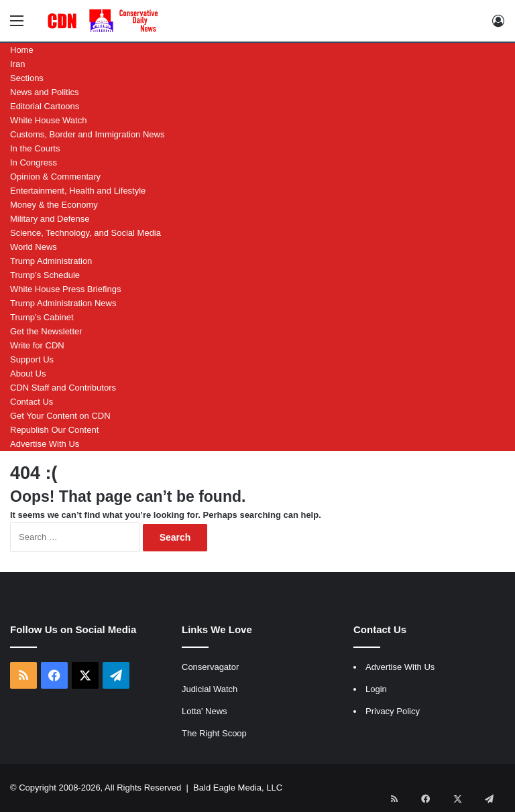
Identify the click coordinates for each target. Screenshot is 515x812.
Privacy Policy (393, 711)
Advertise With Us (45, 444)
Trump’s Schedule (45, 275)
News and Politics (45, 92)
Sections (27, 78)
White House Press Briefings (65, 289)
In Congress (34, 162)
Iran (17, 64)
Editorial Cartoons (45, 106)
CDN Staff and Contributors (63, 388)
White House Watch (48, 120)
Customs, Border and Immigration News (87, 134)
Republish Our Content (54, 430)
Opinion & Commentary (55, 177)
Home (22, 50)
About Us (28, 374)
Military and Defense (50, 219)
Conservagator (210, 667)
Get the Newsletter (46, 331)
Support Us (32, 359)
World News (34, 247)
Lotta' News (205, 711)
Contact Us (32, 402)
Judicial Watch (210, 689)
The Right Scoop (214, 733)
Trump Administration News (63, 303)
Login (376, 689)
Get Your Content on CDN (60, 416)
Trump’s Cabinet (42, 317)
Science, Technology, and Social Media (85, 233)
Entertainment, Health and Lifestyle (78, 191)
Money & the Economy (54, 205)
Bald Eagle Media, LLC (238, 788)
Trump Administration (51, 261)
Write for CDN (37, 345)
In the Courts (35, 148)
